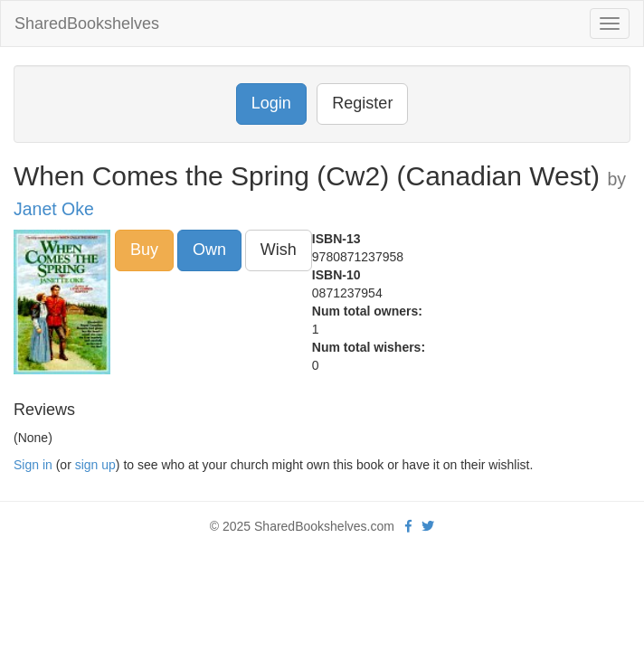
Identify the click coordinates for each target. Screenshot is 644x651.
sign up (95, 465)
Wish (279, 250)
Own (209, 250)
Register (362, 103)
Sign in (33, 465)
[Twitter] (428, 526)
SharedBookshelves (87, 24)
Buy (144, 250)
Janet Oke (54, 209)
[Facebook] (408, 526)
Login (271, 103)
